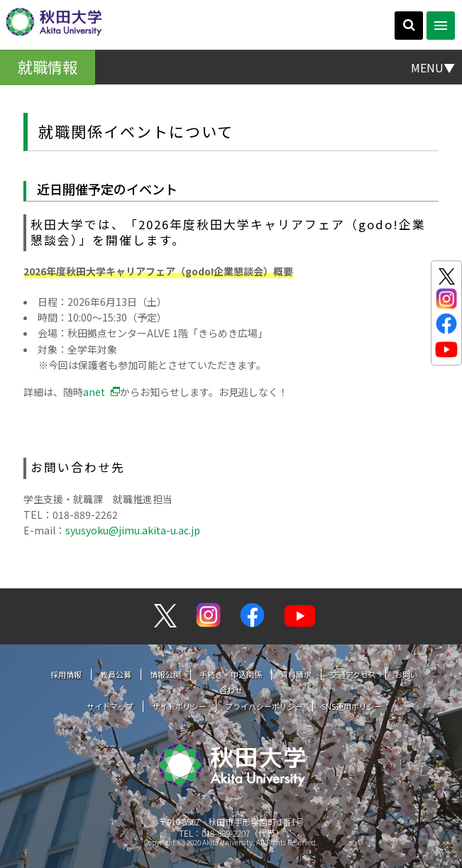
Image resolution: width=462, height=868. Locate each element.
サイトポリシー (179, 706)
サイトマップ (110, 706)
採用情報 (66, 674)
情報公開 (165, 674)
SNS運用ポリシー (352, 706)
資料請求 (296, 674)
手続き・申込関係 (231, 674)
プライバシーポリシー (264, 706)
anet (94, 392)
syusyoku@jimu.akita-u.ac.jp (133, 530)
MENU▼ (433, 67)
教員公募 (116, 674)
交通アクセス (353, 674)
